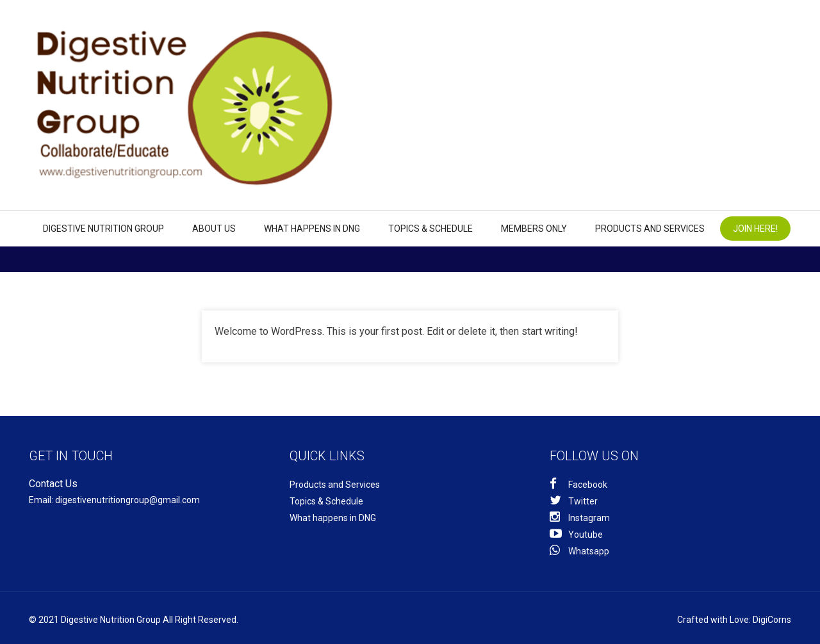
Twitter (574, 500)
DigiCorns (772, 620)
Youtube (576, 534)
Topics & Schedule (430, 229)
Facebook (578, 484)
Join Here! (755, 229)
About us (214, 229)
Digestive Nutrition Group (103, 229)
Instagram (580, 517)
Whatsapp (579, 550)
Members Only (534, 229)
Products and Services (650, 229)
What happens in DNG (312, 229)
